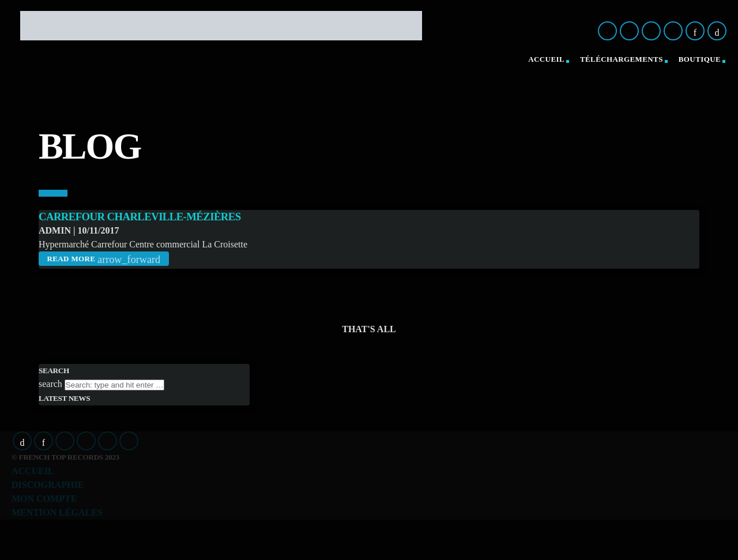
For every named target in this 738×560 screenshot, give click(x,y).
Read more (103, 260)
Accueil (546, 59)
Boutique (700, 59)
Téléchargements (622, 59)
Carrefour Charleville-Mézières (140, 217)
